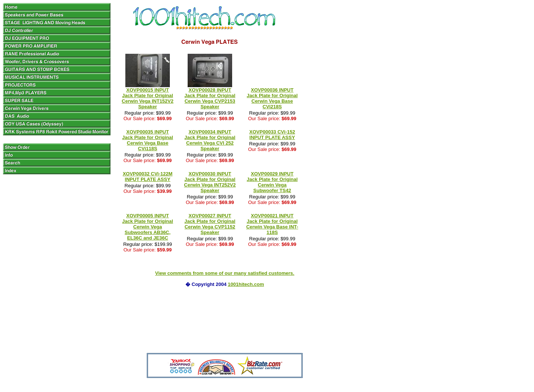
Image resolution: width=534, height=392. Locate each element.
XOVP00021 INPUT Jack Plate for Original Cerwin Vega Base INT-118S (272, 224)
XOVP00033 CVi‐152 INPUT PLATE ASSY (272, 135)
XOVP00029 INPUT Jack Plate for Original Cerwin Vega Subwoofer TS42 (272, 182)
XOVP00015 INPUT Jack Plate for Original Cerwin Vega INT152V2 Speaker (147, 98)
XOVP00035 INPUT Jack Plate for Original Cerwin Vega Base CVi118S (147, 140)
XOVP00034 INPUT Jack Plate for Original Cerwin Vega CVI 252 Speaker (210, 140)
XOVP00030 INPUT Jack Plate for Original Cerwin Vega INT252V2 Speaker (210, 182)
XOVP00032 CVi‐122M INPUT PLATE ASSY (148, 177)
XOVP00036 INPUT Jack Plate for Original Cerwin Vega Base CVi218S (272, 98)
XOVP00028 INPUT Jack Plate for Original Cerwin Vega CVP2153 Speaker (210, 98)
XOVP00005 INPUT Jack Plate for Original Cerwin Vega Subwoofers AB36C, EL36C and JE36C (147, 227)
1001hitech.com (246, 284)
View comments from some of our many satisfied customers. (225, 273)
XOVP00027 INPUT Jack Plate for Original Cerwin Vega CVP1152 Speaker (210, 224)
